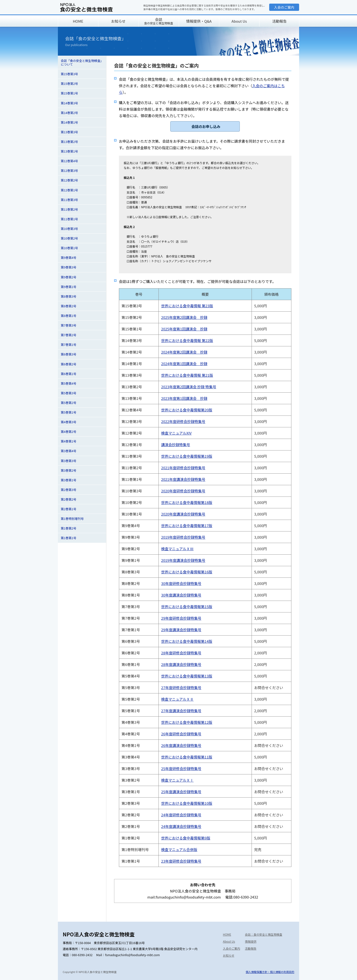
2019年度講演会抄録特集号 (183, 560)
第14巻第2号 (69, 113)
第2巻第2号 (69, 499)
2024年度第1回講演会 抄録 (184, 364)
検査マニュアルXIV (176, 433)
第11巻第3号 (69, 200)
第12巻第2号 (69, 180)
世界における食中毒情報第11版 (187, 757)
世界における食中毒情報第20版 (187, 410)
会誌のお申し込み (206, 126)
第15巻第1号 (69, 93)
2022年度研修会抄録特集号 (183, 421)
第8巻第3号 (69, 296)
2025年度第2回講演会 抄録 (184, 317)
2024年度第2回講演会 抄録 (184, 352)
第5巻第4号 (69, 383)
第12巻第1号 (69, 190)
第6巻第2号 (69, 364)
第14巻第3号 (69, 103)
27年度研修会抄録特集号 (181, 688)
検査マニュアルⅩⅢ (177, 549)
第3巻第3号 (69, 461)
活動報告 (279, 21)
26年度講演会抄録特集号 (181, 745)
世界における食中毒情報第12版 (187, 722)
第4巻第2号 (69, 432)
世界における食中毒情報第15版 (187, 607)
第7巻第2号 (69, 335)
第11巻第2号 (69, 209)
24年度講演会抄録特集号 (181, 826)
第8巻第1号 (69, 316)
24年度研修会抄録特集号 (181, 815)
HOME (78, 21)
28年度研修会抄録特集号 (181, 653)
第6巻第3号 (69, 354)
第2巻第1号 (69, 509)
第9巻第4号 (69, 258)
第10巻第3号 (69, 229)
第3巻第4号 (69, 451)
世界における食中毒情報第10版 (187, 803)
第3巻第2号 (69, 470)
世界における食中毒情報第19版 (187, 456)
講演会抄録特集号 (176, 445)
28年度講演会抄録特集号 (181, 664)
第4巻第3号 (69, 422)
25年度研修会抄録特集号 (181, 769)
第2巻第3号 (69, 490)
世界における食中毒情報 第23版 (187, 306)
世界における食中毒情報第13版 (187, 676)
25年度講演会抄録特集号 (181, 792)
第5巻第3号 (69, 393)
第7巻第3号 (69, 325)
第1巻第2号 (69, 528)
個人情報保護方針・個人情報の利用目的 (270, 972)
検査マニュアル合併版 (179, 849)
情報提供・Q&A (199, 21)
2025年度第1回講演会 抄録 (184, 329)
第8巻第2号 (69, 306)
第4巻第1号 (69, 441)
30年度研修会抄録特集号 (181, 583)
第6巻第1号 (69, 374)
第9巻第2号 (69, 277)
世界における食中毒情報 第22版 (187, 340)
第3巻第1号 (69, 480)
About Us (239, 21)
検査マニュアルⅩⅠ (177, 780)
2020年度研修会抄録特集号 (183, 491)
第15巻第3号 (69, 74)
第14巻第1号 (69, 122)
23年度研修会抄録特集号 (181, 861)
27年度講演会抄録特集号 (181, 711)
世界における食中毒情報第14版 (187, 641)
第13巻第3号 (69, 132)
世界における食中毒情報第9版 (186, 838)
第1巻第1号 (69, 538)
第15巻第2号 (69, 84)
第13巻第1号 (69, 151)
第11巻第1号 (69, 219)
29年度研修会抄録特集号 (181, 618)
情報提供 (251, 941)
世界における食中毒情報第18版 (187, 502)
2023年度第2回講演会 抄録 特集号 (189, 387)
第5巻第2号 (69, 403)
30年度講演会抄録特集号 (181, 595)
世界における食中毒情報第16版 (187, 572)
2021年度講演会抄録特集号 (183, 479)
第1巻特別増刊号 (72, 519)
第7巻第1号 (69, 345)
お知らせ (118, 21)
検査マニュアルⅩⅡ (177, 699)
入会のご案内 (284, 7)
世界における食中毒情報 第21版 (187, 375)
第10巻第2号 (69, 238)
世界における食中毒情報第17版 (187, 526)
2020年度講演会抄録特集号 (183, 514)
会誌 (158, 21)
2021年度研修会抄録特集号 (183, 468)
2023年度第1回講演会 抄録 (184, 398)
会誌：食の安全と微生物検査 (264, 934)
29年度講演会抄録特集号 (181, 630)
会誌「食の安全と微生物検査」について (81, 62)
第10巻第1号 (69, 248)
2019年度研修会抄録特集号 (183, 537)
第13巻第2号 (69, 142)
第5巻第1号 (69, 412)
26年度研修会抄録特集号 (181, 734)
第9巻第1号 (69, 287)
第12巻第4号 (69, 161)
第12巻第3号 (69, 171)
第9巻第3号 (69, 267)
